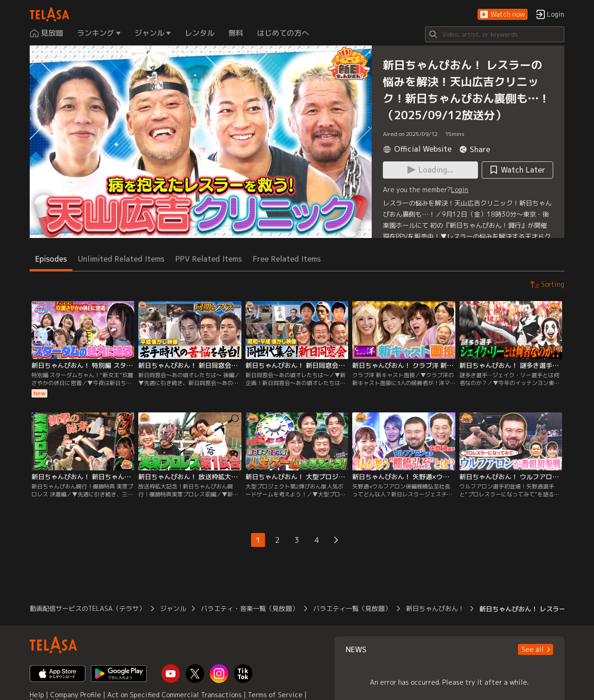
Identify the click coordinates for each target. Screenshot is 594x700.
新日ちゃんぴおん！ (435, 608)
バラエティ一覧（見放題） (352, 608)
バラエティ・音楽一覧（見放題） (250, 608)
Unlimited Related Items (121, 259)
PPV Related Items (209, 259)
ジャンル (173, 608)
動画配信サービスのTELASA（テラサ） (87, 608)
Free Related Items (287, 259)
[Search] (495, 34)
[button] (503, 15)
